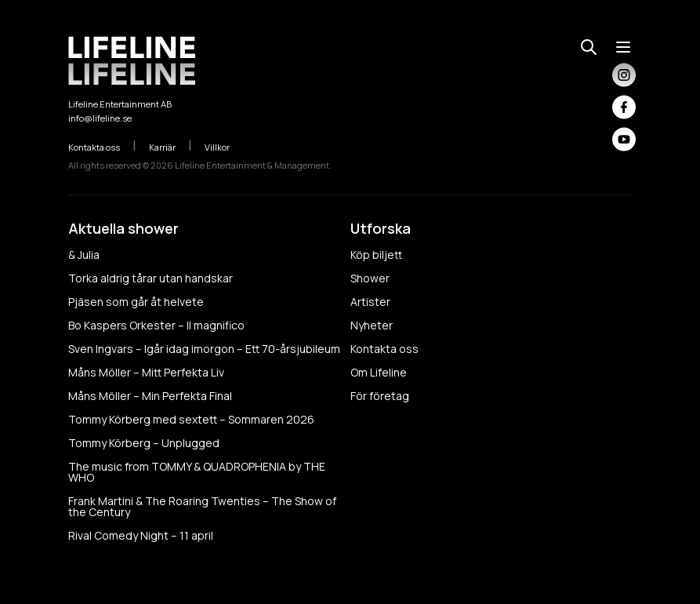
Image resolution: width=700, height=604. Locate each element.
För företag (380, 396)
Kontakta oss (102, 147)
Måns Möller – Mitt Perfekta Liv (146, 372)
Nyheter (372, 325)
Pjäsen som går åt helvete (136, 302)
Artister (370, 302)
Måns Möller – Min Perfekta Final (150, 396)
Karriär (170, 147)
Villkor (225, 147)
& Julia (84, 255)
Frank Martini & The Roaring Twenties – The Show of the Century (202, 506)
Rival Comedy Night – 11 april (141, 535)
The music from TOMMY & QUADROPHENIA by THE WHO (197, 472)
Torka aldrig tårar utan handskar (151, 278)
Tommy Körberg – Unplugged (144, 443)
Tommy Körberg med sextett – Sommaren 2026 (191, 419)
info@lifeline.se (100, 118)
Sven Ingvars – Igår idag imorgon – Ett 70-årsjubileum (204, 349)
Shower (370, 278)
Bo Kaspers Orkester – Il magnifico (156, 325)
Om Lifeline (379, 372)
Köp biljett (376, 255)
